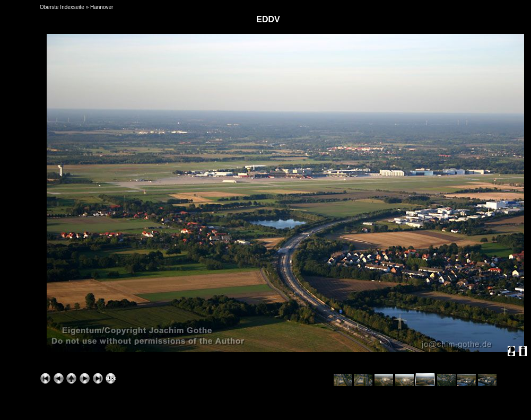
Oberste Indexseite (62, 7)
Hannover (102, 7)
